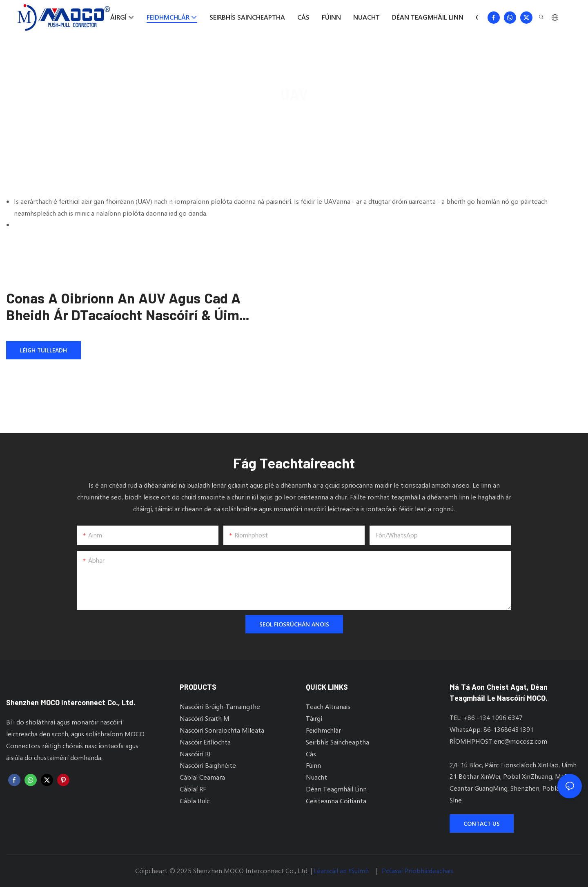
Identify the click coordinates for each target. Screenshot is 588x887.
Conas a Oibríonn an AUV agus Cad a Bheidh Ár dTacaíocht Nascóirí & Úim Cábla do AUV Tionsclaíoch (123, 306)
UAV (349, 117)
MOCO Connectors (259, 117)
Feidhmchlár (315, 117)
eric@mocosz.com (520, 741)
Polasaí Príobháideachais (418, 870)
